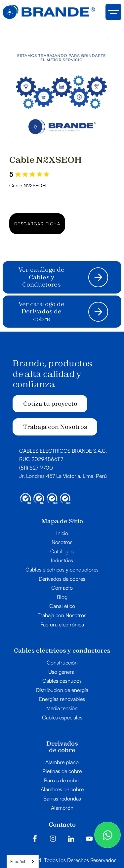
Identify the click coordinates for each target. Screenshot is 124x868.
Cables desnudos (62, 681)
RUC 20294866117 (41, 459)
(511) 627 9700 (36, 468)
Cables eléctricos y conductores (62, 570)
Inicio (62, 533)
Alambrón (62, 808)
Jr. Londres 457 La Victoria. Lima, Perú (63, 476)
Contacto (62, 588)
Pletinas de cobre (62, 771)
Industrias (62, 561)
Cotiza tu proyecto (50, 404)
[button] (113, 12)
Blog (62, 597)
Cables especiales (62, 718)
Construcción (62, 663)
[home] (49, 12)
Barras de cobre (62, 781)
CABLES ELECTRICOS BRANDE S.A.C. (63, 451)
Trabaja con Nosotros (55, 427)
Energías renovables (62, 699)
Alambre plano (62, 762)
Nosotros (62, 542)
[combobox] (23, 862)
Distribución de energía (62, 690)
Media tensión (62, 708)
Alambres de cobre (62, 790)
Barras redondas (62, 799)
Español (18, 861)
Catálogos (62, 552)
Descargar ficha (37, 224)
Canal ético (62, 606)
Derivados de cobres (62, 579)
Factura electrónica (62, 625)
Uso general (62, 672)
